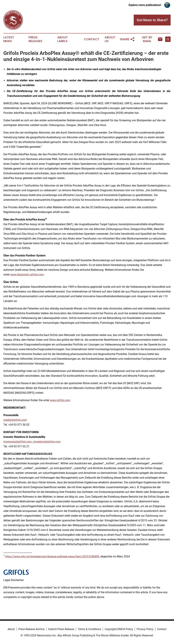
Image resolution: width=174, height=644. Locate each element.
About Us (110, 39)
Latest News (9, 39)
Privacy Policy (145, 629)
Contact (92, 39)
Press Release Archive (31, 629)
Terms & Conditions (89, 629)
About (11, 629)
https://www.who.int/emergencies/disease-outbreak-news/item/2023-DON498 (52, 556)
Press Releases (35, 39)
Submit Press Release (61, 629)
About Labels (63, 39)
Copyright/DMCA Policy (119, 629)
